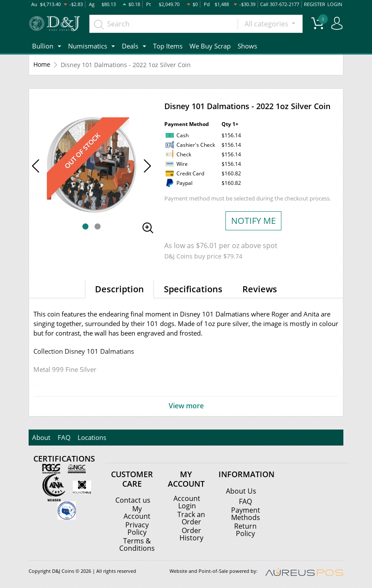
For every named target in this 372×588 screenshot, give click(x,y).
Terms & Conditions (137, 543)
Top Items (168, 46)
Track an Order (191, 517)
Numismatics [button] (88, 46)
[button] (85, 226)
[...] (164, 24)
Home (42, 65)
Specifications (193, 289)
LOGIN (335, 4)
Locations (91, 437)
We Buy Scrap (210, 46)
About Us (241, 491)
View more (186, 406)
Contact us (133, 500)
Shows (247, 46)
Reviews (260, 289)
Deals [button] (130, 46)
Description (119, 289)
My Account (137, 512)
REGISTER (315, 4)
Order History (191, 533)
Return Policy (245, 529)
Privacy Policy (137, 528)
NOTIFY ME (253, 221)
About (41, 437)
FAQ (64, 437)
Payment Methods (246, 514)
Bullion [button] (43, 46)
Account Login (187, 502)
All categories (267, 24)
